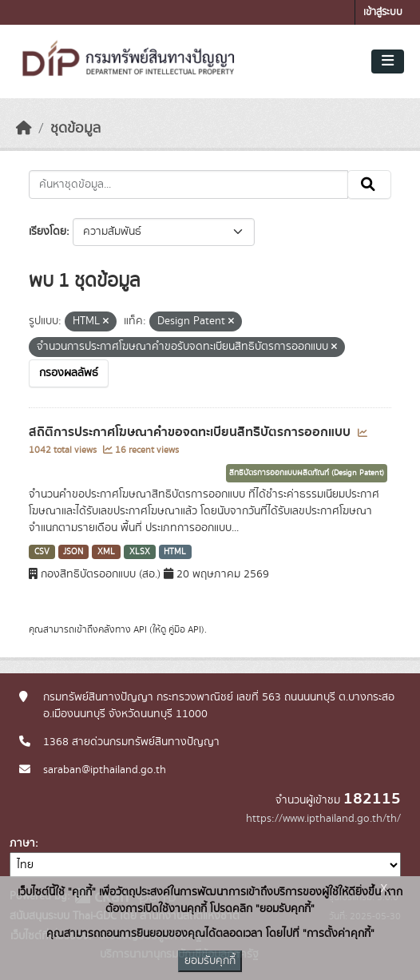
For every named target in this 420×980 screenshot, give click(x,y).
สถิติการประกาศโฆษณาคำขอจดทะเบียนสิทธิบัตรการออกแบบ (191, 432)
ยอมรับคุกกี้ (210, 961)
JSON (73, 552)
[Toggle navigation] (388, 61)
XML (106, 552)
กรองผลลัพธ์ (69, 373)
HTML (175, 552)
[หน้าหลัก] (24, 129)
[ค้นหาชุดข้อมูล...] (188, 184)
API (140, 629)
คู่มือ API (185, 629)
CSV (42, 552)
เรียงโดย (48, 232)
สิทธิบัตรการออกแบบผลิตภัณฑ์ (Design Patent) (307, 473)
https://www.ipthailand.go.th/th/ (323, 819)
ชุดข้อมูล (75, 129)
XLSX (140, 552)
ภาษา (22, 843)
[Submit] (369, 184)
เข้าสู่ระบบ (383, 12)
